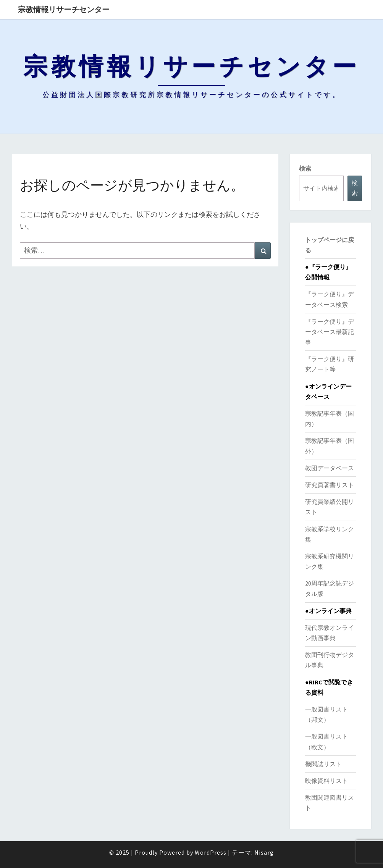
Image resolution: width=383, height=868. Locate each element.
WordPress (211, 852)
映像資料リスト (326, 781)
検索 (305, 168)
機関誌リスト (323, 764)
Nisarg (264, 852)
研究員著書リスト (330, 485)
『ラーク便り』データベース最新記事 (330, 332)
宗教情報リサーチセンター (64, 9)
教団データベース (330, 468)
